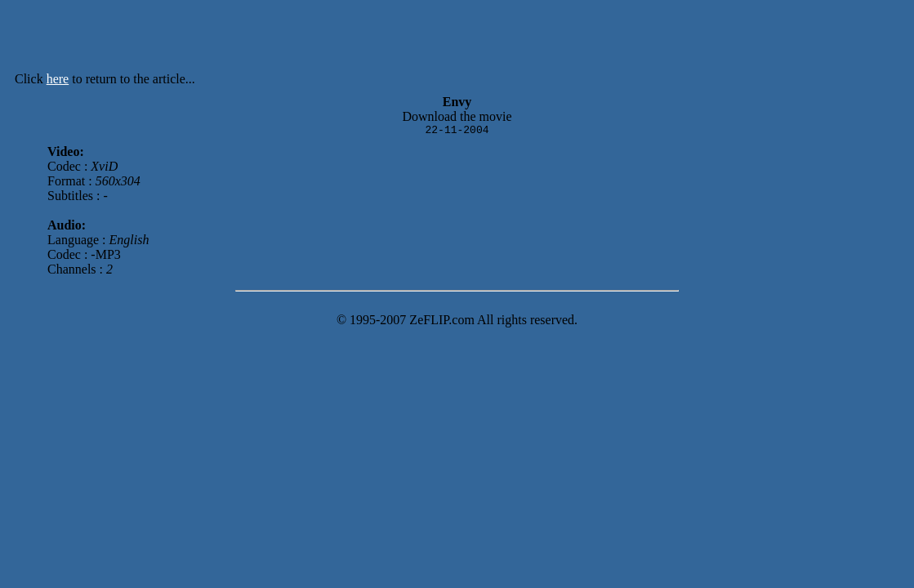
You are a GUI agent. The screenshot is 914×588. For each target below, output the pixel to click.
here (58, 79)
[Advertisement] (502, 39)
